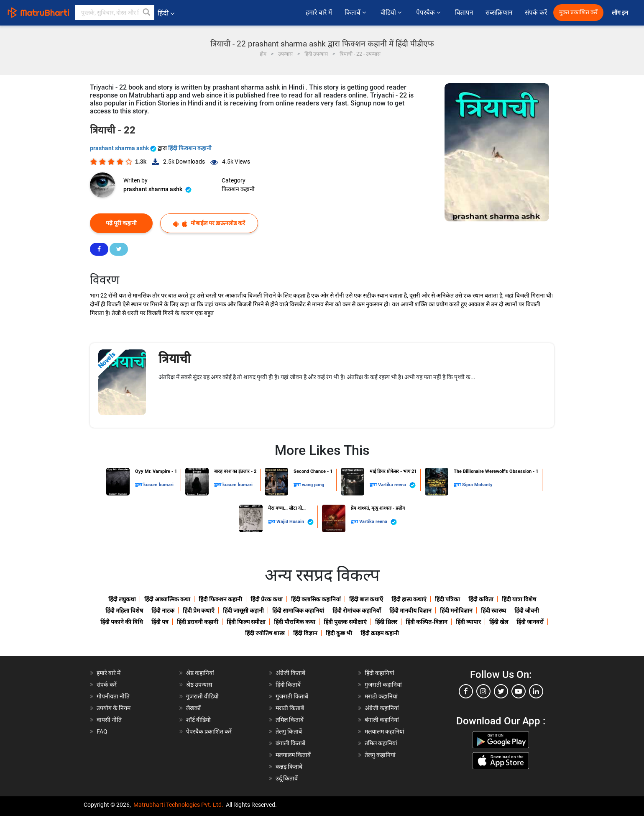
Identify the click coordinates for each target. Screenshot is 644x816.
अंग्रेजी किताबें (290, 673)
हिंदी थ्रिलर (386, 622)
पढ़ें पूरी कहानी (121, 223)
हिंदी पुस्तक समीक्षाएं (345, 622)
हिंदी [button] (166, 13)
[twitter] (501, 691)
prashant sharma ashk (124, 148)
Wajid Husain (295, 522)
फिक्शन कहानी (238, 189)
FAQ (102, 731)
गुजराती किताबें (292, 696)
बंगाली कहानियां (382, 720)
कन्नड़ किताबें (289, 767)
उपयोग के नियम (114, 708)
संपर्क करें (536, 13)
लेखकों (193, 708)
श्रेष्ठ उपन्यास (199, 685)
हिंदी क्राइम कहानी (380, 633)
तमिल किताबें (290, 720)
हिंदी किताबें (288, 685)
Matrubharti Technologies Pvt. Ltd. (178, 805)
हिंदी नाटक (163, 611)
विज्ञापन (464, 13)
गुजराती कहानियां (383, 685)
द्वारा (139, 485)
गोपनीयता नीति (113, 696)
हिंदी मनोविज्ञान (456, 611)
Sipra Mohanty (477, 485)
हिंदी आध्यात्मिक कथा (167, 599)
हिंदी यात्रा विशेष (519, 599)
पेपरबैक (429, 13)
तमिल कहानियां (381, 743)
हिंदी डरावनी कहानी (198, 622)
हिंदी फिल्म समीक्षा (246, 622)
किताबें (356, 13)
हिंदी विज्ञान (305, 633)
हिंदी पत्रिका (447, 599)
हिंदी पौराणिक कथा (295, 622)
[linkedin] (536, 691)
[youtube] (519, 691)
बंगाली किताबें (290, 743)
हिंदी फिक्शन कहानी (190, 148)
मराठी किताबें (290, 708)
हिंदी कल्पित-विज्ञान (427, 622)
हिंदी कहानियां (379, 673)
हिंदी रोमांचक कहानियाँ (357, 611)
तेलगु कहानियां (380, 755)
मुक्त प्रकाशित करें (578, 12)
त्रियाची (175, 358)
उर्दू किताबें (287, 778)
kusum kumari (158, 485)
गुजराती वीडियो (202, 696)
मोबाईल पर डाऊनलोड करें (209, 223)
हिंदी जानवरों (530, 622)
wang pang (313, 485)
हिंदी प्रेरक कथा (267, 599)
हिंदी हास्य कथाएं (409, 599)
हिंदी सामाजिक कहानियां (298, 611)
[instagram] (483, 691)
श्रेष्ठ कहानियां (200, 673)
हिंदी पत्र (160, 622)
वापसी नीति (109, 720)
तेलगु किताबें (289, 731)
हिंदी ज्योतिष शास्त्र (265, 633)
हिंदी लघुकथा (122, 599)
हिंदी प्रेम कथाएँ (199, 611)
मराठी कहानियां (381, 696)
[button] (147, 13)
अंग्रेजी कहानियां (382, 708)
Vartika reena (397, 485)
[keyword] (115, 13)
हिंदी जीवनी (527, 611)
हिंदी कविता (481, 599)
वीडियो (392, 13)
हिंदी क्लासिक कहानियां (316, 599)
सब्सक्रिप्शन (499, 13)
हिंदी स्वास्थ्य (493, 611)
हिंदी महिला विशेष (124, 611)
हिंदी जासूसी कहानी (243, 611)
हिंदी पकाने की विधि (122, 622)
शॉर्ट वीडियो (198, 720)
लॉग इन (621, 13)
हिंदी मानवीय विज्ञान (410, 611)
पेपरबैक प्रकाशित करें (209, 731)
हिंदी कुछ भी (339, 633)
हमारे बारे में (319, 13)
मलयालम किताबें (293, 755)
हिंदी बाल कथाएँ (366, 599)
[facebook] (466, 691)
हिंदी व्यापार (468, 622)
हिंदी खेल (499, 622)
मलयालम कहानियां (385, 731)
